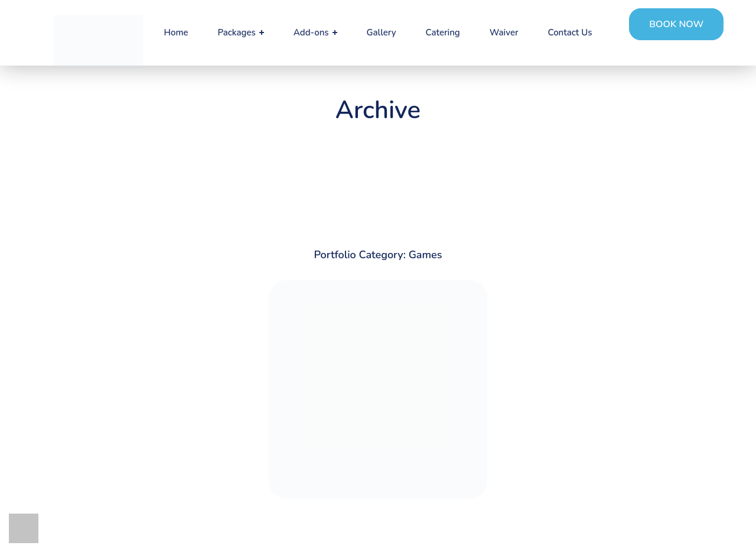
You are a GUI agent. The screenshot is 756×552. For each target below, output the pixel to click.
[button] (676, 24)
